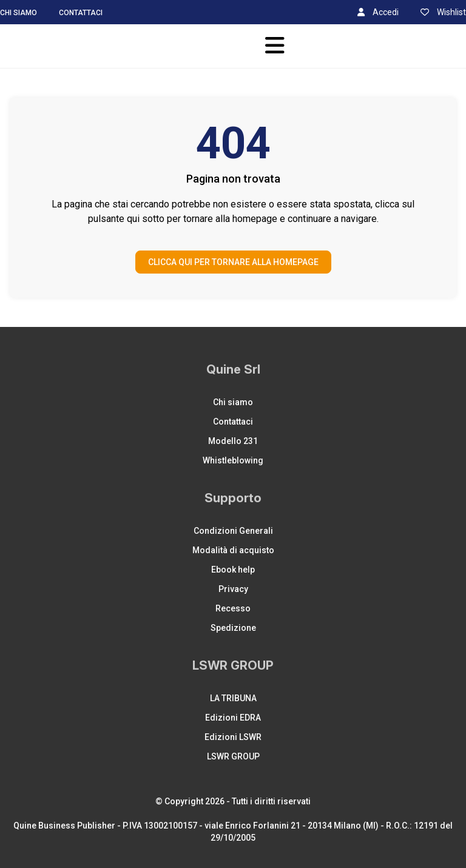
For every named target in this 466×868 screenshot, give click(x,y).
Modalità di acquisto (233, 550)
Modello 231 (233, 441)
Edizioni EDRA (233, 718)
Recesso (233, 608)
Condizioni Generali (233, 531)
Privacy (233, 589)
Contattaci (81, 13)
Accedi (378, 12)
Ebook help (233, 570)
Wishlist (443, 12)
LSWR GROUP (233, 756)
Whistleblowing (233, 460)
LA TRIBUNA (233, 698)
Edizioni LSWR (233, 737)
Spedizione (233, 628)
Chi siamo (19, 13)
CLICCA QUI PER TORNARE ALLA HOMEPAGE (233, 262)
